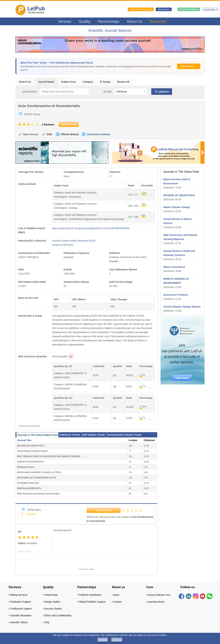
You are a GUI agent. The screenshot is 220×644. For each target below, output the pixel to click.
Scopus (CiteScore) (63, 245)
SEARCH (162, 92)
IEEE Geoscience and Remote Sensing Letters (38, 494)
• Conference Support (20, 609)
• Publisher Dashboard (89, 595)
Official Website (70, 134)
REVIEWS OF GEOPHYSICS (31, 446)
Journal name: (30, 92)
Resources (158, 21)
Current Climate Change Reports (182, 307)
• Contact (117, 602)
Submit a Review (104, 511)
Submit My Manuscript (141, 9)
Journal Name (46, 82)
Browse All (123, 82)
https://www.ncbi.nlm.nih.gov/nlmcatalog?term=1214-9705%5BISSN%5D (91, 228)
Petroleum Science (26, 467)
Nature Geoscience (174, 267)
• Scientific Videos (18, 622)
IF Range (105, 82)
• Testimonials (50, 595)
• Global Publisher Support (91, 602)
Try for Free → (189, 66)
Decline (117, 640)
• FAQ (46, 622)
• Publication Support (20, 602)
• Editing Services (18, 595)
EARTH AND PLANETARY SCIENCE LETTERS (39, 472)
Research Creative (189, 9)
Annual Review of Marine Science (32, 451)
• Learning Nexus (155, 602)
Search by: (25, 82)
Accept (103, 640)
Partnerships (109, 21)
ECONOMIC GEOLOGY (28, 483)
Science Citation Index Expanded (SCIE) (74, 241)
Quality (85, 21)
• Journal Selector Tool (158, 595)
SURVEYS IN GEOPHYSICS (30, 462)
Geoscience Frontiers (176, 295)
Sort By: (108, 92)
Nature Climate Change (177, 207)
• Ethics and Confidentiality (57, 615)
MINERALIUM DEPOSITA (29, 488)
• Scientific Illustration (20, 615)
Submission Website (99, 134)
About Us (134, 21)
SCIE (49, 134)
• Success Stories (52, 609)
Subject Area (68, 82)
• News (115, 595)
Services (65, 21)
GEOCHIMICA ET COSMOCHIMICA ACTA (37, 478)
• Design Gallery (52, 602)
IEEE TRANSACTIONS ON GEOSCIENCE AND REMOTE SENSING (49, 456)
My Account (164, 9)
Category (88, 82)
